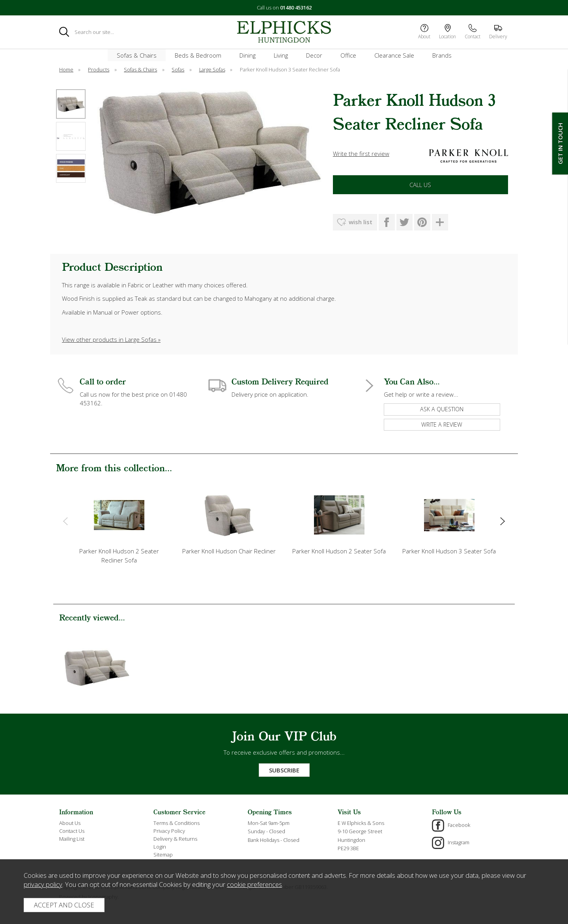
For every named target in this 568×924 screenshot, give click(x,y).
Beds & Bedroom (198, 55)
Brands (442, 55)
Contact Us (72, 831)
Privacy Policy (169, 831)
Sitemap (163, 855)
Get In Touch (560, 143)
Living (281, 55)
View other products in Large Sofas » (111, 339)
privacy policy (43, 884)
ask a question (442, 409)
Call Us (420, 185)
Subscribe (284, 770)
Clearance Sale (394, 55)
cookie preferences (254, 884)
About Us (70, 823)
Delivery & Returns (175, 839)
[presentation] (65, 521)
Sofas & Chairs (137, 55)
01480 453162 (296, 7)
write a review (442, 425)
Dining (248, 55)
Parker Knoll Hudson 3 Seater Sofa (449, 551)
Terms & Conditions (177, 823)
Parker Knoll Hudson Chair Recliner (229, 551)
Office (348, 55)
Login (160, 847)
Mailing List (72, 839)
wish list (361, 222)
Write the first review (361, 154)
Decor (314, 55)
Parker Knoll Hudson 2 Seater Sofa (339, 551)
